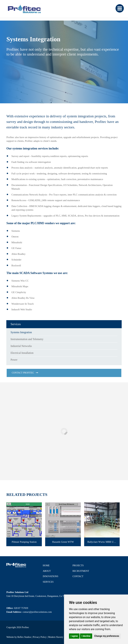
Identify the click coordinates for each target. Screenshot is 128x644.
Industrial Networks (21, 346)
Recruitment (81, 571)
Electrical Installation (22, 353)
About (47, 571)
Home (46, 566)
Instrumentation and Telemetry (27, 339)
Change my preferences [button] (107, 636)
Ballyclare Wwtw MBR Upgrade (104, 542)
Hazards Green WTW (63, 542)
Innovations (50, 576)
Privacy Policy (40, 637)
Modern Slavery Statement (61, 637)
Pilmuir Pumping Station (24, 542)
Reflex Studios (24, 637)
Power (14, 360)
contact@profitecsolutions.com (37, 612)
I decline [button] (86, 636)
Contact (78, 576)
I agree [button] (74, 636)
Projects (78, 566)
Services (48, 582)
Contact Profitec (23, 373)
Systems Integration (21, 332)
